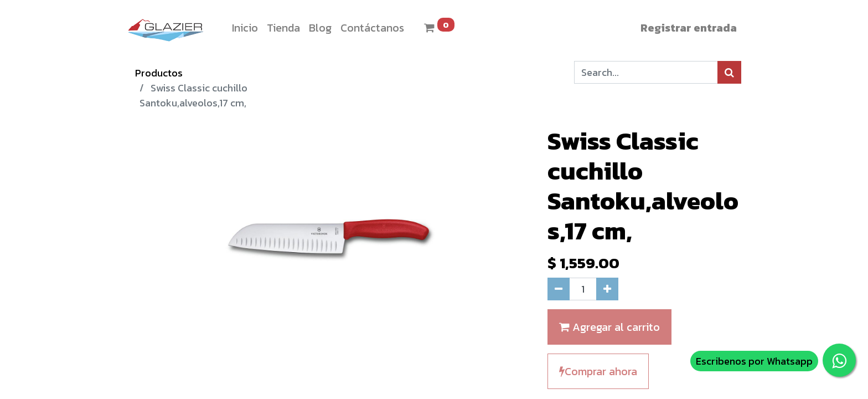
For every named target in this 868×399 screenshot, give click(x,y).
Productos (159, 73)
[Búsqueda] (729, 72)
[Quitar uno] (559, 289)
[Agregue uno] (607, 289)
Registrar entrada (689, 28)
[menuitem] (245, 28)
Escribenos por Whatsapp (754, 361)
